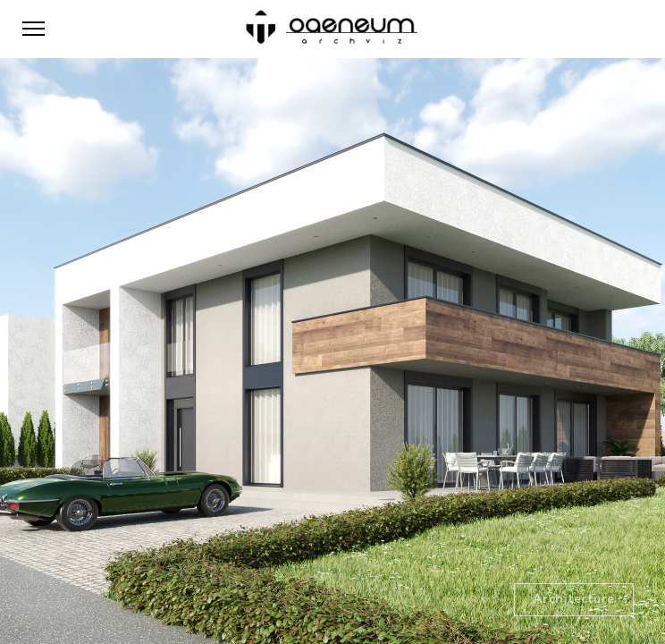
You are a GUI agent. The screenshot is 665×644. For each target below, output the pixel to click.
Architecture (574, 599)
